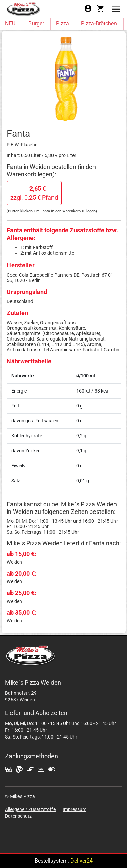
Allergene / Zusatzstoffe (30, 809)
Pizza (62, 24)
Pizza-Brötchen (99, 24)
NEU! (11, 24)
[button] (116, 9)
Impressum (75, 809)
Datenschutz (18, 816)
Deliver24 (82, 861)
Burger (36, 24)
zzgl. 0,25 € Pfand (34, 193)
